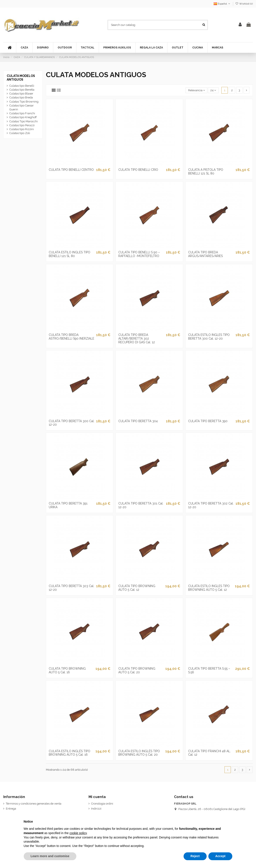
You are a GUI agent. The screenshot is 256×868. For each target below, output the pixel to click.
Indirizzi (96, 809)
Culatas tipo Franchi (22, 113)
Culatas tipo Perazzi (22, 125)
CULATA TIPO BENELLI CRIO (138, 170)
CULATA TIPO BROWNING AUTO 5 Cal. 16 (67, 670)
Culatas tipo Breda (21, 97)
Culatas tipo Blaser (21, 94)
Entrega (11, 809)
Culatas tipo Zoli (20, 133)
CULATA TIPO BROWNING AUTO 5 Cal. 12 (137, 588)
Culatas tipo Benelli (22, 86)
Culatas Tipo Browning (24, 102)
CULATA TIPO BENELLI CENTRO (71, 170)
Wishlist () (244, 4)
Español (222, 4)
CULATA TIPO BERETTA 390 (208, 421)
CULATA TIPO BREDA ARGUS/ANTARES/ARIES (205, 254)
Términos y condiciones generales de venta (34, 804)
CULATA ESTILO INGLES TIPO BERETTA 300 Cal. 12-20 (209, 337)
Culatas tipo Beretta (22, 90)
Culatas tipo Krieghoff (23, 117)
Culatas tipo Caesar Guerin (22, 107)
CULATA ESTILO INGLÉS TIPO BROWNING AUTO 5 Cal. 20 (139, 753)
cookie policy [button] (78, 833)
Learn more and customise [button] (50, 856)
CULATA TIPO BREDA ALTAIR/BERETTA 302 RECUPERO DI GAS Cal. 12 (137, 339)
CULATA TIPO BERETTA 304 (138, 421)
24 (213, 90)
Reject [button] (195, 856)
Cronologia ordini (102, 804)
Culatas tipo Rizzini (22, 129)
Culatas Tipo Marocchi (23, 121)
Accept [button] (220, 856)
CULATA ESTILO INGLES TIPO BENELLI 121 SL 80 (69, 254)
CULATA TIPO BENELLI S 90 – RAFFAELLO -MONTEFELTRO (139, 254)
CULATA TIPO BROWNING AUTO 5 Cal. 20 (137, 670)
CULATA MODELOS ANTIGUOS (21, 78)
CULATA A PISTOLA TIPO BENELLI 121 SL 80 (206, 172)
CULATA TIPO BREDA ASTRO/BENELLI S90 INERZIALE (71, 337)
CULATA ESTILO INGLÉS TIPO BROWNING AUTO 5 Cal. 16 (69, 753)
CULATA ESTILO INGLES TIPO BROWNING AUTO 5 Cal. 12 (209, 588)
